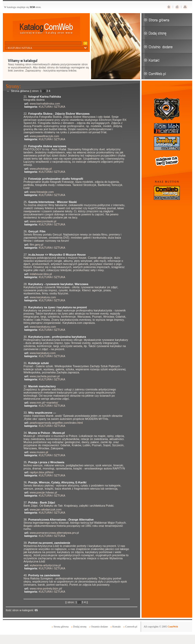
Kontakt (116, 627)
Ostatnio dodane (99, 627)
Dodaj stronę (80, 627)
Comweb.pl (131, 627)
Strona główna (20, 91)
